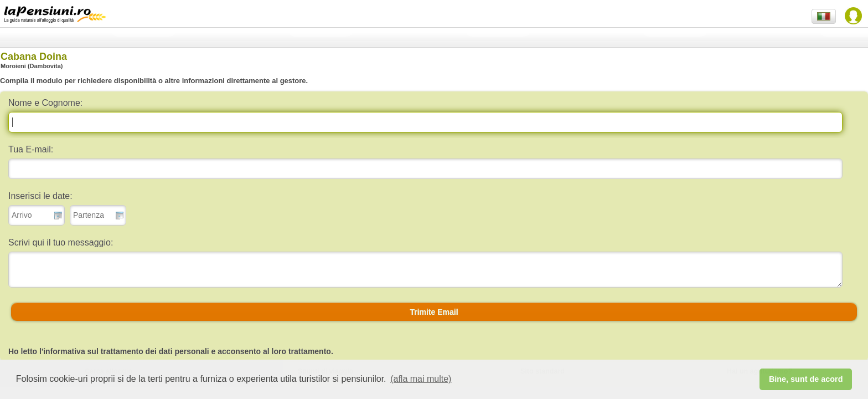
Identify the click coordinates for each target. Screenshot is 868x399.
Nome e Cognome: (45, 103)
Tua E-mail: (31, 149)
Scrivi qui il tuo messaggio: (61, 242)
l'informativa (62, 351)
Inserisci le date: (40, 196)
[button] (434, 312)
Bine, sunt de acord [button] (806, 379)
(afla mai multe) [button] (421, 379)
